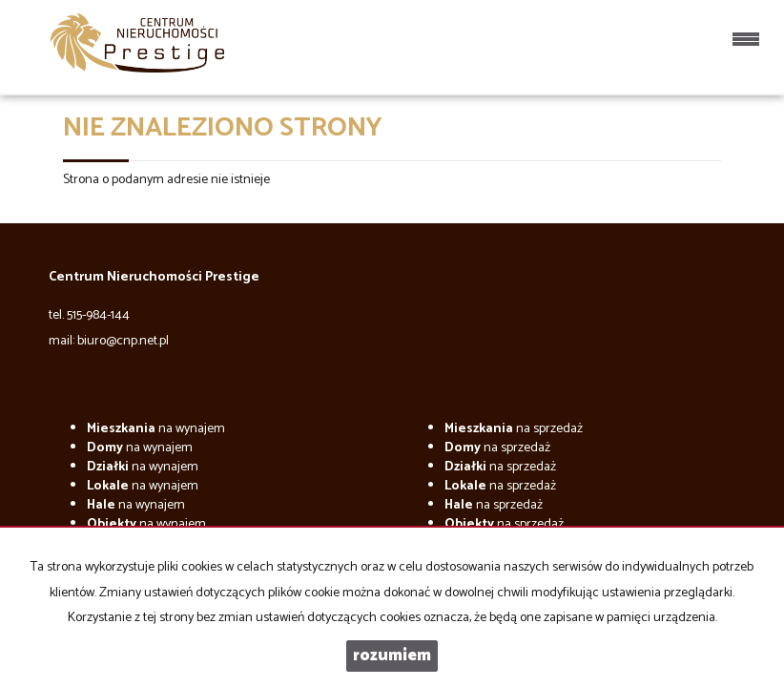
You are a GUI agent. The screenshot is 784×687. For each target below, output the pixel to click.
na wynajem (156, 429)
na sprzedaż (514, 429)
